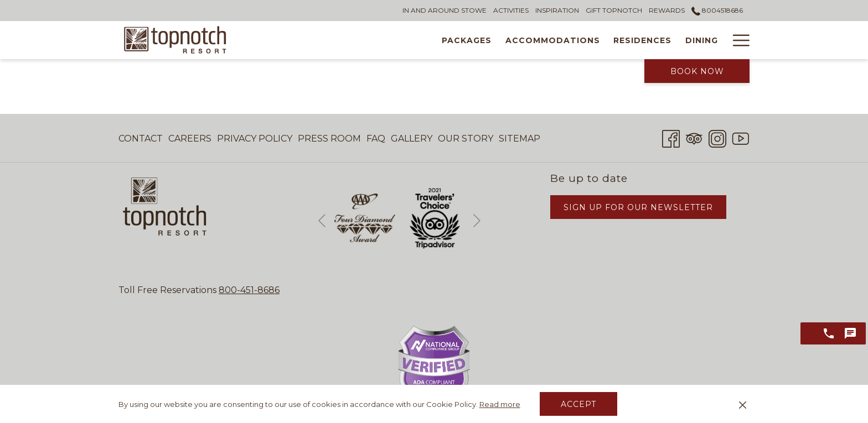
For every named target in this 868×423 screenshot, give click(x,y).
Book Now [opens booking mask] (697, 71)
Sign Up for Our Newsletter (638, 207)
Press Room (329, 139)
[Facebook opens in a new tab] (671, 137)
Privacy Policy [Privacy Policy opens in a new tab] (255, 141)
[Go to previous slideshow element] (322, 220)
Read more (500, 404)
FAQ (376, 139)
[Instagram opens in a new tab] (717, 137)
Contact (141, 139)
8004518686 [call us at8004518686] (717, 10)
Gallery (412, 139)
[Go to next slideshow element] (477, 220)
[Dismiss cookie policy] (743, 404)
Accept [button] (578, 404)
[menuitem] (296, 40)
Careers (190, 139)
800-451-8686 (249, 290)
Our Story (466, 139)
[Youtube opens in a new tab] (741, 137)
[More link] (737, 40)
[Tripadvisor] (694, 137)
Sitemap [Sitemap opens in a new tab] (520, 141)
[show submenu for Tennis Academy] (720, 40)
